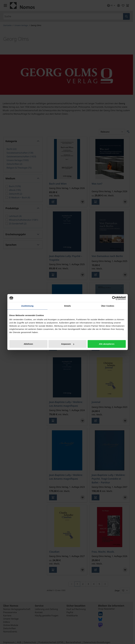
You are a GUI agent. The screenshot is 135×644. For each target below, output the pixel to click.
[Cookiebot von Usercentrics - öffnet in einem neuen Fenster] (114, 298)
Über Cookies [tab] (108, 306)
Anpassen (68, 344)
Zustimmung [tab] (27, 306)
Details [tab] (68, 306)
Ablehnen (28, 344)
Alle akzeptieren (107, 344)
